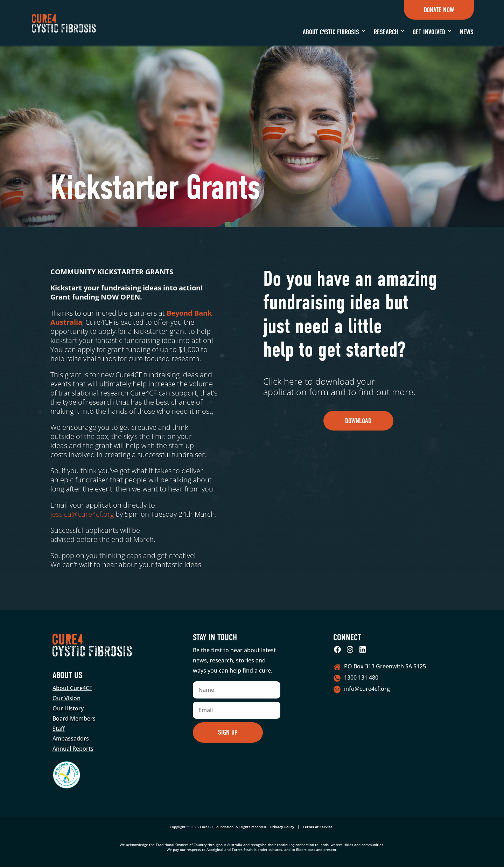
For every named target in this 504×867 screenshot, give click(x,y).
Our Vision (66, 698)
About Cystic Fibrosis (331, 32)
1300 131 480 (361, 677)
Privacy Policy (282, 827)
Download (358, 421)
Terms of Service (318, 827)
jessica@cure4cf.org (82, 514)
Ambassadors (71, 738)
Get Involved (429, 32)
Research (386, 32)
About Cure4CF (72, 688)
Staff (59, 729)
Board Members (74, 718)
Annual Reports (73, 749)
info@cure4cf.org (367, 689)
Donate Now (439, 10)
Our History (68, 708)
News (467, 32)
